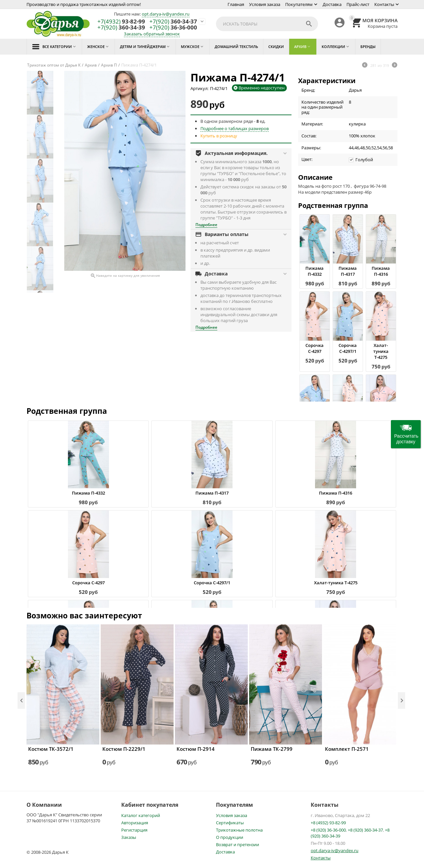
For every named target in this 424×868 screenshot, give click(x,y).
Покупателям (299, 4)
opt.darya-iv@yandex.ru (166, 14)
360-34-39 (121, 28)
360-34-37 (173, 22)
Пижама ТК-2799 (272, 749)
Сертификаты (230, 823)
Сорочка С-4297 (315, 348)
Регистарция (134, 830)
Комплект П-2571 (347, 749)
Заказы (129, 837)
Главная (236, 4)
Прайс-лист (358, 4)
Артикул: (199, 88)
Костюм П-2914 (196, 749)
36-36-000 (173, 28)
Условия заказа (265, 4)
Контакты (384, 4)
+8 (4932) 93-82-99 (328, 823)
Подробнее (206, 225)
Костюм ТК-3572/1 (51, 749)
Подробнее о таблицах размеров (235, 128)
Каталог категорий (141, 815)
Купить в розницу (219, 136)
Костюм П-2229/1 (124, 749)
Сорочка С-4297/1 (348, 348)
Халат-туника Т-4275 (381, 351)
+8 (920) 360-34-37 (365, 830)
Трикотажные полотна (239, 830)
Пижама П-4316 (381, 271)
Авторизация (135, 823)
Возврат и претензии (238, 844)
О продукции (230, 837)
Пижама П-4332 (315, 271)
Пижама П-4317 (348, 271)
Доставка (332, 4)
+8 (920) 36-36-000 (328, 830)
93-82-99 (121, 22)
